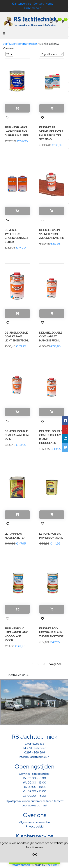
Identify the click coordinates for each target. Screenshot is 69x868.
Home (49, 4)
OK (34, 855)
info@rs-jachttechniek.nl (34, 757)
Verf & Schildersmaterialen (20, 44)
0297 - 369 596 (35, 752)
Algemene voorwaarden (34, 822)
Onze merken (33, 8)
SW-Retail (52, 865)
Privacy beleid (35, 826)
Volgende (55, 664)
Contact (38, 4)
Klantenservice (22, 4)
